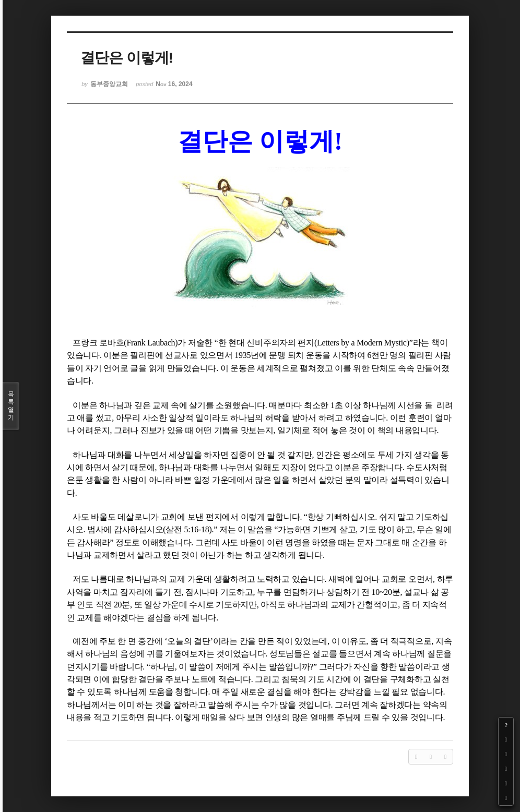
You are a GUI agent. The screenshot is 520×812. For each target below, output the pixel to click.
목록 (11, 406)
